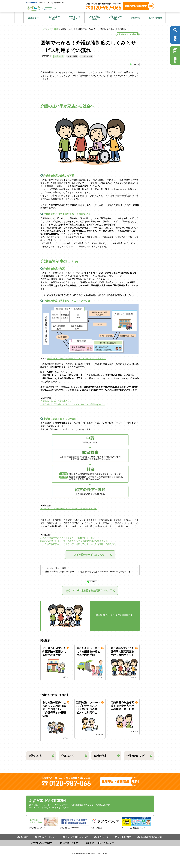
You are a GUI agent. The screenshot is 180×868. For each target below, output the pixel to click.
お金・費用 (72, 56)
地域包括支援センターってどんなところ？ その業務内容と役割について (74, 541)
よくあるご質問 (124, 837)
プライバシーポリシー (47, 837)
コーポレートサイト (73, 843)
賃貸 (92, 843)
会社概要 (24, 837)
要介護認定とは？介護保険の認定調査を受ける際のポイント (69, 509)
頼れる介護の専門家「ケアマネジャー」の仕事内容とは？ (68, 538)
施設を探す (34, 18)
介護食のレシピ (136, 756)
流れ (115, 18)
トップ (43, 29)
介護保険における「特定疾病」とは (57, 401)
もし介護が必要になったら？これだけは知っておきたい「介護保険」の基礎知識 (78, 544)
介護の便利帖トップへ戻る (126, 34)
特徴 (95, 18)
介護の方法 (68, 756)
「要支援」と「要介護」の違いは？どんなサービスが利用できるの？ (73, 404)
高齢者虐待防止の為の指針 (152, 837)
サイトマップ (103, 837)
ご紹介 (74, 18)
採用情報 (135, 18)
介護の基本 (59, 56)
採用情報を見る (175, 55)
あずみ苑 (41, 8)
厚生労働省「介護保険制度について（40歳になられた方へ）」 (76, 359)
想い (54, 18)
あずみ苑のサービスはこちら (91, 555)
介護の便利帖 (53, 29)
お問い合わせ (155, 18)
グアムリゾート (109, 843)
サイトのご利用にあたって (77, 837)
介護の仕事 (100, 756)
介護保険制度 (87, 56)
